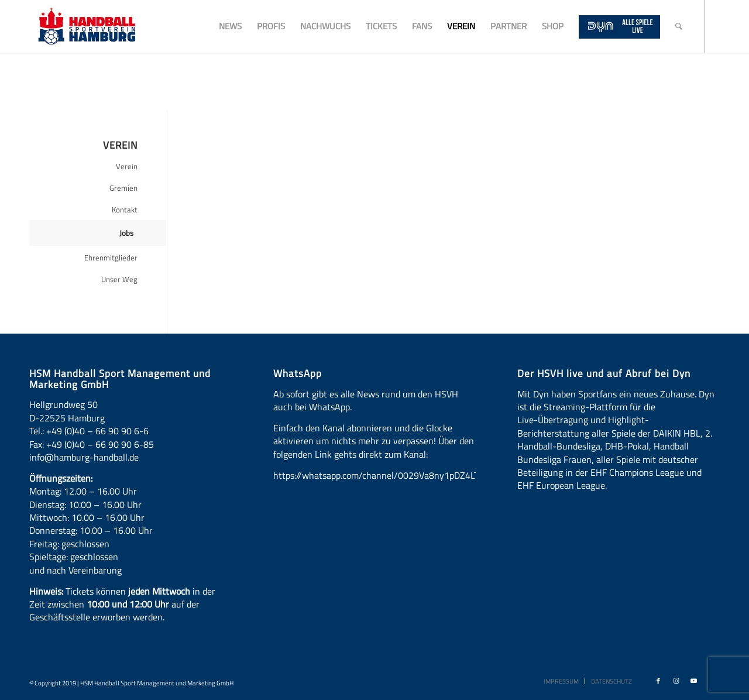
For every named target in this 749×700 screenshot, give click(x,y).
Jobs (126, 233)
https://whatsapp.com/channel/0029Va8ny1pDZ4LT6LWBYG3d (398, 475)
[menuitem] (230, 26)
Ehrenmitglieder (111, 258)
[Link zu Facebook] (658, 681)
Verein (127, 166)
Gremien (123, 188)
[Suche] (679, 26)
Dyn (541, 394)
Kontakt (125, 210)
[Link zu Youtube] (693, 681)
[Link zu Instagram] (676, 681)
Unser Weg (119, 279)
